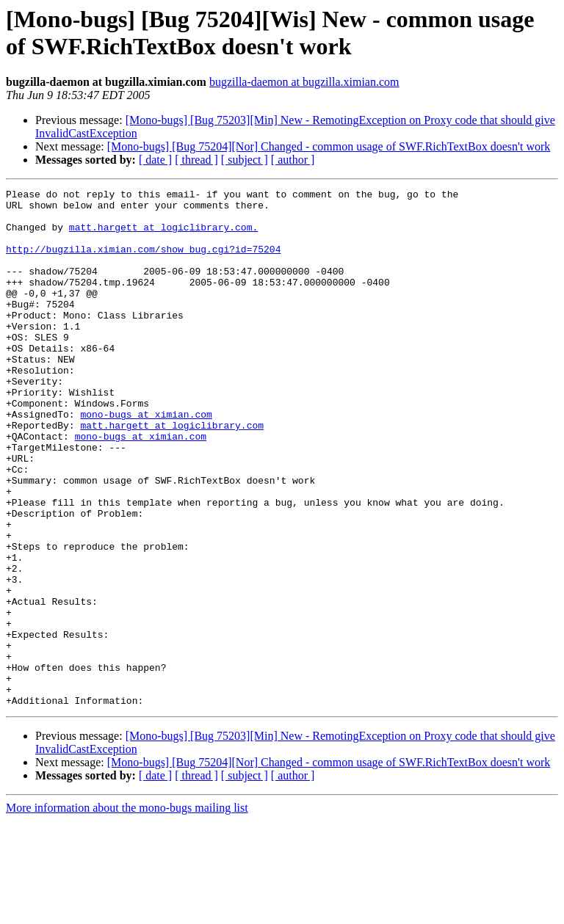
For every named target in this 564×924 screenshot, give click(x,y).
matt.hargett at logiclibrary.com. (163, 236)
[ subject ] (245, 160)
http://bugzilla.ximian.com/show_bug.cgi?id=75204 (143, 262)
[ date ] (155, 160)
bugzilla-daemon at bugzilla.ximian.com (304, 82)
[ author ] (293, 160)
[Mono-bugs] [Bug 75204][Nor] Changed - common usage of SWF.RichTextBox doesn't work (329, 146)
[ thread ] (196, 160)
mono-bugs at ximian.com (146, 460)
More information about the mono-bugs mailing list (127, 911)
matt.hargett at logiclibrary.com (172, 473)
